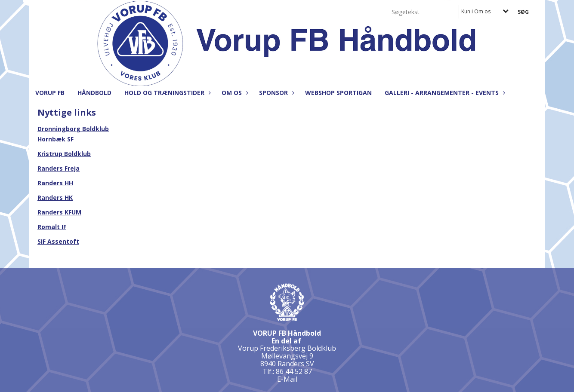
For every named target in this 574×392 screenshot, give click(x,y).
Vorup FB (50, 93)
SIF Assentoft (58, 241)
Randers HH (55, 183)
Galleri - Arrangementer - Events (444, 93)
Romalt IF (52, 227)
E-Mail (287, 379)
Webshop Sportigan (338, 93)
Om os (234, 93)
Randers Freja (59, 168)
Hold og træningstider (167, 93)
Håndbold (94, 93)
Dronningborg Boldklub (73, 129)
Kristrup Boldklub (64, 154)
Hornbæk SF (56, 139)
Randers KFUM (59, 212)
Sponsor (276, 93)
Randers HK (55, 198)
